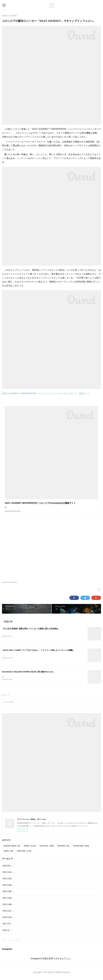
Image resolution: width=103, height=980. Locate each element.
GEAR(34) (14, 585)
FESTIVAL (47, 849)
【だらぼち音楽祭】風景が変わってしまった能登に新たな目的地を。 (31, 631)
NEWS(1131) (6, 585)
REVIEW (63, 849)
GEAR (8, 854)
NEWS (30, 849)
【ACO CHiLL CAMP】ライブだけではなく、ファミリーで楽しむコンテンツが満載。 (38, 653)
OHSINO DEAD (12, 849)
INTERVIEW (81, 849)
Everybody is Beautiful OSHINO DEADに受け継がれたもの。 (28, 675)
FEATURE (24, 854)
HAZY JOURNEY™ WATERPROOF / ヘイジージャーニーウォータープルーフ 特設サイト (46, 394)
